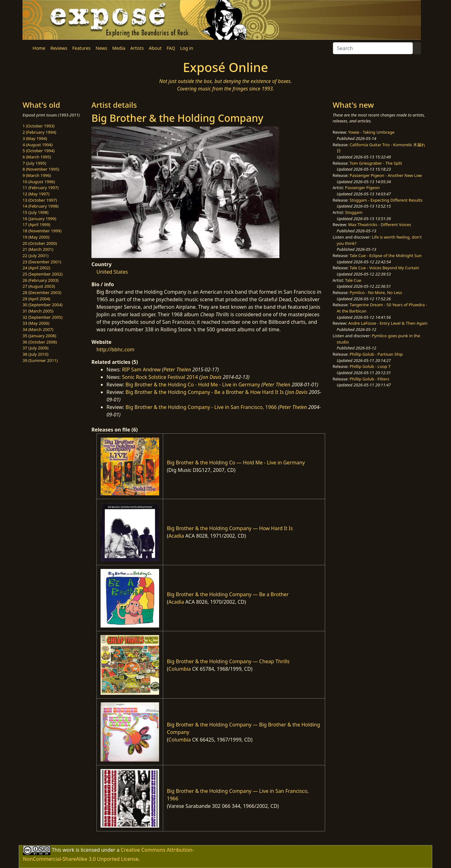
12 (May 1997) (36, 194)
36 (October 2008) (40, 342)
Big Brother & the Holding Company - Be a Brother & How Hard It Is (205, 392)
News (101, 48)
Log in (187, 48)
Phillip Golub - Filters (369, 379)
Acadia (176, 536)
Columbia (180, 669)
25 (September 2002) (43, 274)
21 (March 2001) (38, 249)
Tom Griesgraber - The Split (376, 163)
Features (81, 48)
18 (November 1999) (42, 231)
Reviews (59, 48)
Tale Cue (353, 280)
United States (112, 272)
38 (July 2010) (36, 354)
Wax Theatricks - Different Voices (380, 225)
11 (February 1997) (41, 188)
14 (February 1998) (41, 206)
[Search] (373, 48)
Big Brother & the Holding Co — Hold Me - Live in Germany (236, 462)
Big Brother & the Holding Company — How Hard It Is (230, 528)
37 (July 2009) (36, 348)
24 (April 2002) (36, 268)
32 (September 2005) (43, 317)
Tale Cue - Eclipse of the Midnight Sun (386, 256)
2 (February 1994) (39, 132)
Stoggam (354, 212)
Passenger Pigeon (362, 188)
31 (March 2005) (38, 311)
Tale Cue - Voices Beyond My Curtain (384, 268)
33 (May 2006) (36, 323)
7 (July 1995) (34, 163)
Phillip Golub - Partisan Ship (376, 354)
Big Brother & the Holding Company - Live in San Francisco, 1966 (201, 407)
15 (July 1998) (36, 212)
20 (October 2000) (40, 243)
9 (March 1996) (37, 175)
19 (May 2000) (36, 237)
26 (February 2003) (41, 280)
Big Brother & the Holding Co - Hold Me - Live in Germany (193, 385)
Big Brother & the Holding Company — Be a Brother (228, 594)
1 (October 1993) (39, 126)
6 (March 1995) (37, 157)
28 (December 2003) (42, 292)
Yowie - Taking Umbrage (371, 132)
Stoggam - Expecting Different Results (386, 200)
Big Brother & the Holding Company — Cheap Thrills (228, 661)
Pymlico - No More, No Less (376, 292)
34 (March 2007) (38, 329)
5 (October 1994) (39, 151)
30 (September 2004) (43, 305)
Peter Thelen (177, 369)
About (155, 48)
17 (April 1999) (36, 225)
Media (119, 48)
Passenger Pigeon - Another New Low (386, 175)
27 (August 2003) (39, 286)
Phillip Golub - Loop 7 (370, 366)
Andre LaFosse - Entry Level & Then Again (388, 323)
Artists (137, 48)
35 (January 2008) (39, 336)
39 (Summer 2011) (40, 360)
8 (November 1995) (41, 169)
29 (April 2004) (36, 299)
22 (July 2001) (36, 256)
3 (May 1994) (35, 138)
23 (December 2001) (42, 262)
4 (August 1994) (38, 145)
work (68, 850)
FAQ (171, 48)
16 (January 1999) (39, 219)
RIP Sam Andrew (142, 369)
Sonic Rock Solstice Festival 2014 (160, 377)
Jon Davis (211, 377)
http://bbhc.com (115, 349)
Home (39, 48)
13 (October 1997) (40, 200)
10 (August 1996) (39, 182)
